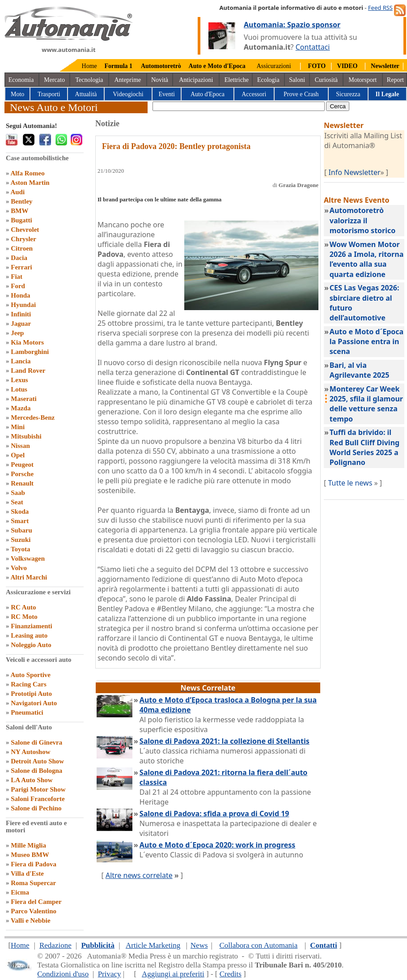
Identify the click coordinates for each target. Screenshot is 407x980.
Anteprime (127, 80)
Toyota (21, 549)
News (199, 945)
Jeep (17, 333)
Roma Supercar (33, 883)
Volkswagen (28, 558)
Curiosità (326, 80)
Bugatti (21, 220)
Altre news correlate (139, 875)
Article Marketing (153, 945)
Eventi (167, 94)
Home (89, 66)
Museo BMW (30, 855)
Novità (160, 80)
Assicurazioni (274, 66)
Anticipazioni (196, 80)
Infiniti (21, 314)
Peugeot (22, 464)
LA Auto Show (32, 780)
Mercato (54, 80)
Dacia (19, 258)
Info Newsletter (354, 172)
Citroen (22, 248)
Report (395, 80)
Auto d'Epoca (208, 94)
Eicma (20, 892)
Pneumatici (27, 712)
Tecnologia (89, 80)
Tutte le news (350, 483)
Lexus (19, 380)
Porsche (22, 474)
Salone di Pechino (36, 808)
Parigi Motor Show (38, 789)
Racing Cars (29, 684)
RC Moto (24, 617)
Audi (17, 192)
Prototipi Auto (31, 694)
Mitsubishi (26, 436)
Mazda (21, 408)
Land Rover (28, 371)
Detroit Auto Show (37, 761)
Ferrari (21, 267)
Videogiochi (128, 94)
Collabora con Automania (259, 945)
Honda (20, 295)
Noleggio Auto (31, 645)
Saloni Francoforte (38, 799)
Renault (22, 483)
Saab (18, 493)
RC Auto (23, 607)
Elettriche (237, 80)
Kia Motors (27, 342)
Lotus (19, 389)
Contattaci (313, 47)
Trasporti (49, 94)
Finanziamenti (32, 626)
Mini (18, 427)
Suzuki (21, 540)
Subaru (21, 530)
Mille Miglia (28, 845)
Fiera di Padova (34, 864)
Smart (20, 521)
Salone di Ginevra (36, 742)
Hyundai (23, 305)
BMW (19, 211)
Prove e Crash (301, 94)
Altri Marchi (29, 577)
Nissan (20, 446)
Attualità (86, 94)
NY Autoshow (30, 752)
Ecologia (268, 80)
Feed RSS (380, 8)
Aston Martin (30, 183)
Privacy (110, 974)
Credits (231, 974)
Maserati (23, 399)
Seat (17, 502)
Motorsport (362, 80)
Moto (17, 94)
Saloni (297, 80)
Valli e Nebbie (31, 920)
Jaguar (21, 324)
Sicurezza (348, 94)
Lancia (21, 361)
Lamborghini (30, 352)
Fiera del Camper (36, 902)
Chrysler (23, 239)
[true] (239, 106)
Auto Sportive (30, 675)
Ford (18, 286)
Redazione (55, 945)
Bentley (21, 201)
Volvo (19, 568)
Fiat (17, 277)
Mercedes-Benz (33, 418)
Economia (21, 80)
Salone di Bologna (36, 771)
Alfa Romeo (27, 173)
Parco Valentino (34, 911)
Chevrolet (25, 230)
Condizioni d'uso (63, 974)
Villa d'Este (27, 873)
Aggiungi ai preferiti (173, 974)
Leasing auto (29, 635)
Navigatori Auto (34, 703)
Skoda (20, 511)
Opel (18, 455)
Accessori (254, 94)
